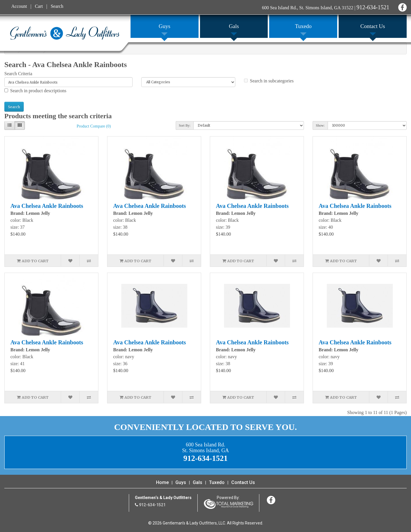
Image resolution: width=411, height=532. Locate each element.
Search (57, 6)
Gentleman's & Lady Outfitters (65, 33)
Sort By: (185, 125)
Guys (181, 482)
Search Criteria (18, 74)
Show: (320, 125)
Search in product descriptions (35, 91)
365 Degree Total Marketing (228, 504)
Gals (198, 482)
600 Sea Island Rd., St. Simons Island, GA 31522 (308, 8)
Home (162, 482)
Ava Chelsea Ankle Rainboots (47, 206)
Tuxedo (217, 482)
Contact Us (243, 482)
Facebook (402, 7)
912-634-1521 (373, 7)
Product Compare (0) (94, 126)
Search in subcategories (269, 81)
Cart (39, 6)
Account (19, 6)
